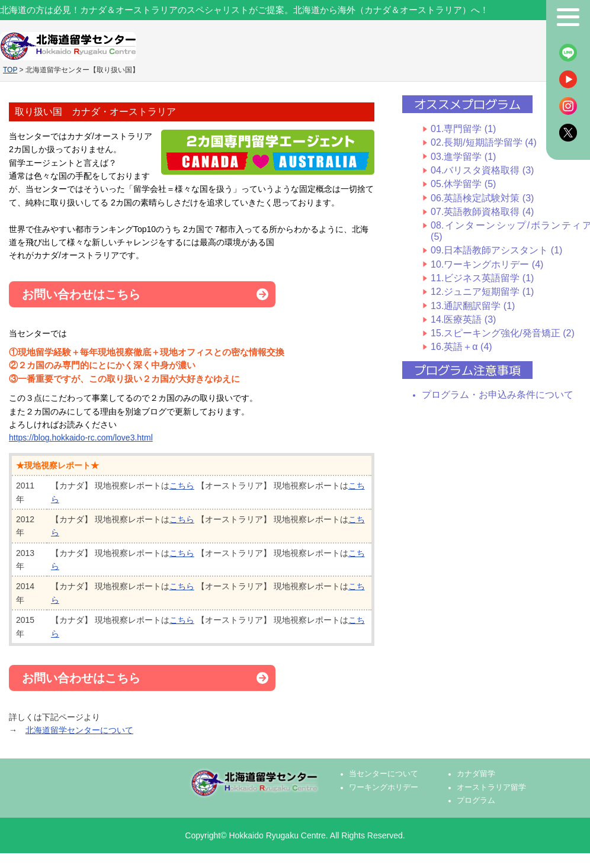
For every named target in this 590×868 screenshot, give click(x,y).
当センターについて (384, 774)
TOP (10, 70)
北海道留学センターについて (79, 730)
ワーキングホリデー (384, 787)
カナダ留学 (476, 774)
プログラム (476, 801)
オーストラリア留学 (491, 787)
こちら (182, 486)
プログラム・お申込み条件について (498, 395)
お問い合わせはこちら (81, 294)
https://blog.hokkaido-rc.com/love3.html (81, 438)
